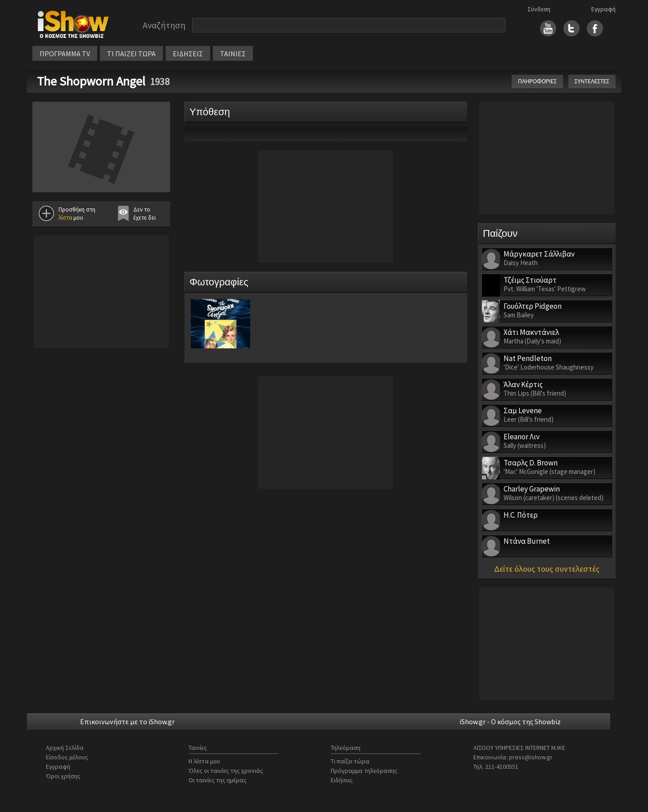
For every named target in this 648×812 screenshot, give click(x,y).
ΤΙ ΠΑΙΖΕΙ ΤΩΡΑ (131, 54)
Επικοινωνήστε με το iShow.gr (127, 722)
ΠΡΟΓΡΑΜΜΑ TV (65, 54)
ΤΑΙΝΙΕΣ (233, 54)
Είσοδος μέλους (67, 757)
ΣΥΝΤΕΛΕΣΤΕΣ (592, 81)
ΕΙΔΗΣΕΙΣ (188, 54)
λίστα (65, 218)
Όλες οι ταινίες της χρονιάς (226, 771)
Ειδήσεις (342, 780)
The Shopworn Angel (91, 81)
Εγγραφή (603, 9)
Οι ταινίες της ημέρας (218, 780)
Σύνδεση (539, 9)
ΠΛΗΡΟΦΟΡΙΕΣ (537, 81)
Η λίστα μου (204, 761)
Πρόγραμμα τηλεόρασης (364, 771)
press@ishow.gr (531, 757)
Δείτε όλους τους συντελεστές (547, 569)
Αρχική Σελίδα (65, 748)
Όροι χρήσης (63, 776)
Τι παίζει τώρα (350, 761)
